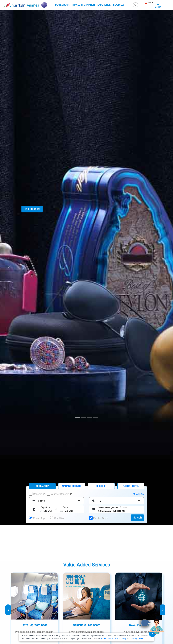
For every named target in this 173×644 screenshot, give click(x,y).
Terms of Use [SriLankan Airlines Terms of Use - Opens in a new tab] (107, 639)
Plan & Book (62, 5)
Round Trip (39, 518)
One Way (59, 518)
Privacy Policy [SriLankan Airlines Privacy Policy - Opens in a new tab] (137, 639)
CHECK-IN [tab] (101, 486)
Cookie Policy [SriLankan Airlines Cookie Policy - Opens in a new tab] (120, 639)
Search (137, 518)
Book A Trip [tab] (42, 486)
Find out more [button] (32, 209)
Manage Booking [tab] (72, 486)
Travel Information (83, 5)
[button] (9, 267)
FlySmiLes (119, 5)
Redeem (39, 494)
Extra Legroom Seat (34, 625)
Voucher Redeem (61, 494)
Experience (104, 5)
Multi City (140, 494)
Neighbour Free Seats (87, 625)
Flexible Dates (100, 518)
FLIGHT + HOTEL (131, 486)
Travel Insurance (139, 625)
